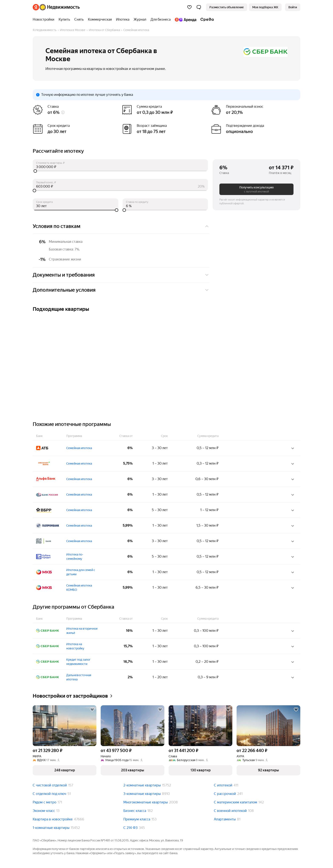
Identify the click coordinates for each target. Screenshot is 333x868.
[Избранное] (189, 7)
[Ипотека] (123, 20)
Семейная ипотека (79, 448)
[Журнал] (140, 20)
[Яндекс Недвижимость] (60, 7)
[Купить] (64, 20)
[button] (199, 7)
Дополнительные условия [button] (121, 290)
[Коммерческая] (100, 20)
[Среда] (206, 20)
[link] (293, 7)
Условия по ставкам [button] (121, 226)
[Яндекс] (36, 7)
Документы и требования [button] (121, 275)
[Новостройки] (45, 20)
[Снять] (79, 20)
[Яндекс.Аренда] (186, 20)
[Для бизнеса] (161, 20)
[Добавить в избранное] (92, 710)
